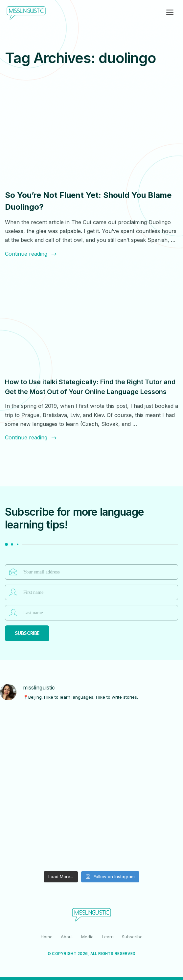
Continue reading (31, 254)
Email (13, 572)
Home (47, 937)
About (67, 937)
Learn (108, 937)
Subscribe (27, 633)
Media (87, 937)
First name (13, 592)
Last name (13, 613)
